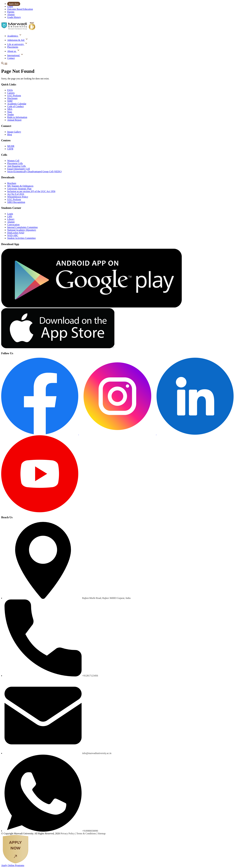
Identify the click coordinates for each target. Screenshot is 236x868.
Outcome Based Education (20, 9)
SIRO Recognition (16, 202)
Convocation (13, 225)
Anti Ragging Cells (17, 166)
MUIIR (11, 146)
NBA (10, 109)
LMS (10, 216)
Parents (11, 12)
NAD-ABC (13, 235)
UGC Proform (14, 96)
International (14, 55)
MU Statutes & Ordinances (20, 186)
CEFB (10, 149)
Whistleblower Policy (18, 197)
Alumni (11, 15)
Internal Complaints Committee (23, 227)
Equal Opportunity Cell (19, 169)
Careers (11, 93)
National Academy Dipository (22, 230)
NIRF (10, 101)
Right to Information (17, 117)
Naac (10, 112)
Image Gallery (14, 132)
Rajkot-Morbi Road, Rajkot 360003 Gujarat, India (106, 598)
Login (10, 6)
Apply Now (14, 4)
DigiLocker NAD (16, 233)
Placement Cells (15, 163)
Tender (11, 114)
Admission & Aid (16, 40)
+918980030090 (90, 831)
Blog (10, 134)
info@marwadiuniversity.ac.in (97, 753)
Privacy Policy (68, 833)
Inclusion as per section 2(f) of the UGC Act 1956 (31, 191)
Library (11, 219)
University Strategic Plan (19, 189)
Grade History (14, 17)
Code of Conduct (15, 106)
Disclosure (12, 98)
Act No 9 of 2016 (16, 194)
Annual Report (14, 120)
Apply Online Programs (13, 865)
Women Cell (13, 161)
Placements (13, 47)
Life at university (16, 44)
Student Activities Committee (21, 238)
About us (12, 51)
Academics (13, 36)
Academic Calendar (17, 104)
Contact (11, 58)
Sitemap (102, 833)
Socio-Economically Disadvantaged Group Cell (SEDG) (34, 171)
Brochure (12, 183)
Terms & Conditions (86, 833)
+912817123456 (90, 676)
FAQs (10, 90)
